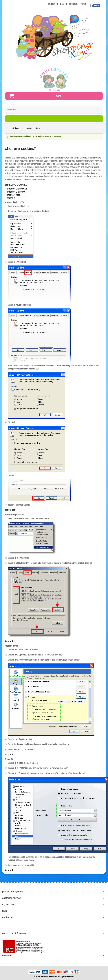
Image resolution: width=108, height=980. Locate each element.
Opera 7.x (12, 198)
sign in (84, 4)
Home (18, 128)
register (73, 4)
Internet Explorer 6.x (17, 192)
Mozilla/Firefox (14, 195)
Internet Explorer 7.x (17, 189)
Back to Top (10, 510)
